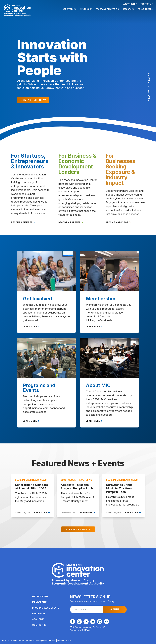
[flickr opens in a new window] (105, 622)
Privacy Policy (64, 641)
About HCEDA (130, 4)
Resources (128, 9)
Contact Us (146, 4)
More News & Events (78, 529)
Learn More (31, 326)
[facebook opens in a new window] (72, 622)
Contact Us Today (33, 100)
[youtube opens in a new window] (92, 622)
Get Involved (69, 9)
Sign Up (115, 609)
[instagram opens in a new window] (99, 622)
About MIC (38, 619)
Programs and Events (107, 9)
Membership (86, 9)
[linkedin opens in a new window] (85, 622)
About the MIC (145, 9)
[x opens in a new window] (79, 622)
